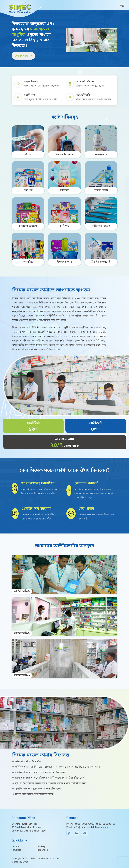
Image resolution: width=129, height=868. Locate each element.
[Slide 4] (95, 50)
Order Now (23, 56)
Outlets (17, 850)
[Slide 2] (90, 50)
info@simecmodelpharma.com (91, 827)
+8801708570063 (85, 824)
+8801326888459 (106, 824)
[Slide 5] (98, 50)
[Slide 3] (93, 50)
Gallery (41, 846)
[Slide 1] (87, 50)
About (16, 846)
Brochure (43, 850)
